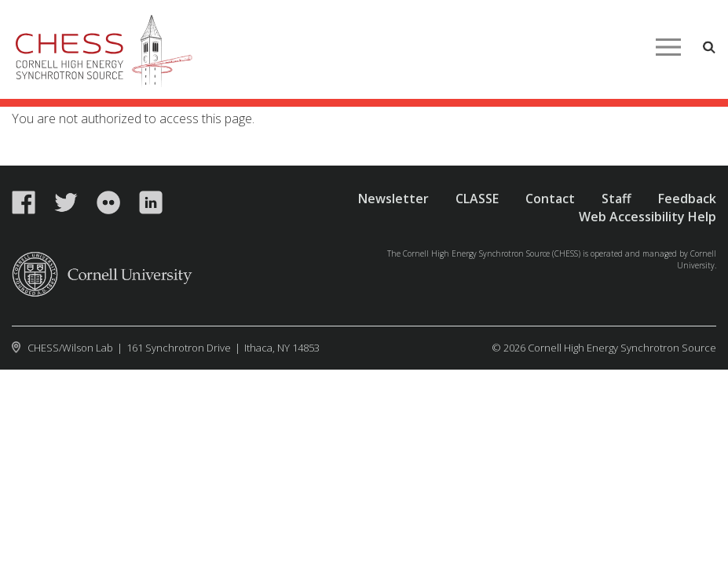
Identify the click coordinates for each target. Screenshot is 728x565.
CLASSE (477, 199)
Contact (550, 199)
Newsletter (393, 199)
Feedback (687, 199)
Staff (616, 199)
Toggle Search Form (709, 47)
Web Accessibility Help (648, 217)
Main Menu (668, 47)
